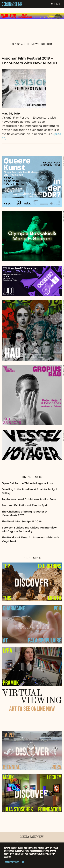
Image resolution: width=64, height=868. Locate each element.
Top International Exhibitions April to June (29, 499)
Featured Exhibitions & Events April (25, 505)
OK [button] (23, 862)
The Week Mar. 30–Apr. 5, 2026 (22, 521)
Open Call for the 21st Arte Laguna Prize (27, 483)
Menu (56, 4)
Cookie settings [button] (12, 862)
